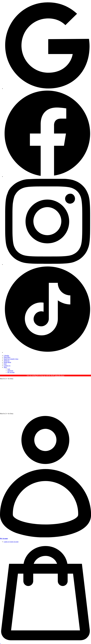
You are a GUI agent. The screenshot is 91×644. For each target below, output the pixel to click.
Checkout (10, 371)
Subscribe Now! (60, 375)
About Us (7, 361)
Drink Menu (7, 362)
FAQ (5, 364)
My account (11, 372)
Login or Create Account (11, 542)
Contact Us (7, 366)
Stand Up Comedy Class (11, 359)
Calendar (6, 356)
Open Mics (7, 357)
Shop (5, 367)
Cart (9, 369)
